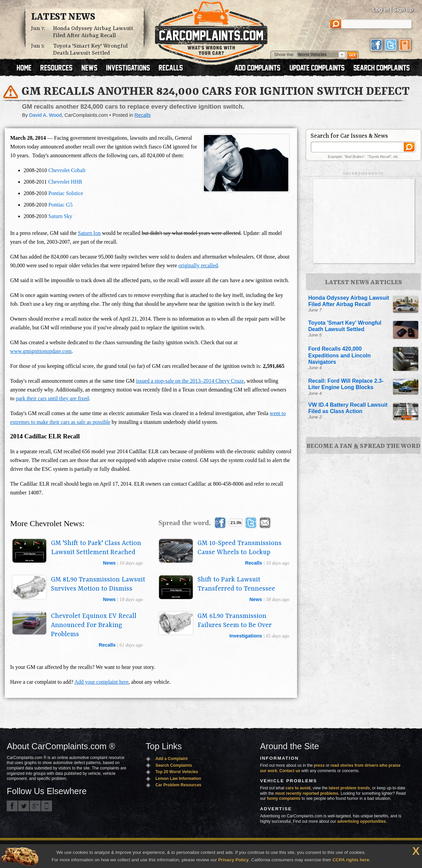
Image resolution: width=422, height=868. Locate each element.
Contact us (290, 771)
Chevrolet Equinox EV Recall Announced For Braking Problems (94, 625)
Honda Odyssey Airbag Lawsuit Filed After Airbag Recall (93, 32)
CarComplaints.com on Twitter (24, 806)
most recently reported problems (307, 793)
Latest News (63, 17)
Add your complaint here (101, 682)
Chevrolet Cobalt (67, 170)
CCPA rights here (351, 860)
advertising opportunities (362, 821)
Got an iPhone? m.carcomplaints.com (47, 806)
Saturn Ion (89, 233)
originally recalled (198, 265)
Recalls (142, 115)
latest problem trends (349, 788)
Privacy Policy (233, 860)
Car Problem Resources (178, 785)
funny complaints (284, 798)
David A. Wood (45, 115)
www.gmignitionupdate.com (41, 351)
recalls (254, 563)
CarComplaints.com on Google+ (35, 806)
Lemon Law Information (178, 779)
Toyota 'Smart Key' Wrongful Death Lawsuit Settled (90, 50)
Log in (380, 10)
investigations (246, 636)
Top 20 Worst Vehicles (177, 772)
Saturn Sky (60, 216)
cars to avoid (298, 788)
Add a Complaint (171, 759)
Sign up (403, 10)
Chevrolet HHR (65, 182)
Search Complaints (174, 765)
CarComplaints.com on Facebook (12, 806)
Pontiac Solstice (66, 193)
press (319, 765)
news (109, 563)
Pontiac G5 (60, 205)
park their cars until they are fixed (52, 398)
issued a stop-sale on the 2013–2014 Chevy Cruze (190, 381)
